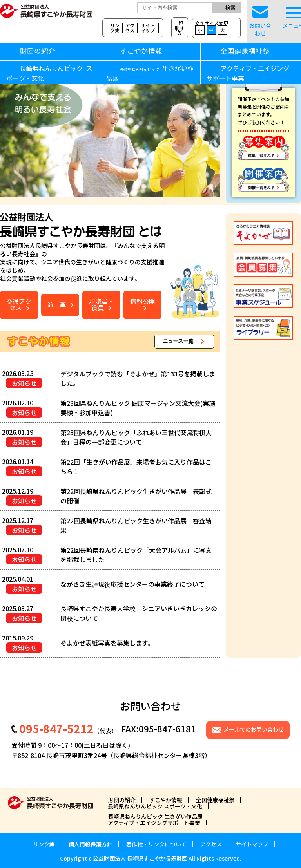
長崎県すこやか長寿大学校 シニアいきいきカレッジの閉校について (139, 613)
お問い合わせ (260, 22)
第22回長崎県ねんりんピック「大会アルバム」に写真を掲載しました (136, 555)
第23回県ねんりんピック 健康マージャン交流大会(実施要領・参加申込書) (138, 408)
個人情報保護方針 (91, 844)
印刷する (180, 28)
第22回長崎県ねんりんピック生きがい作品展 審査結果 (136, 525)
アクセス (130, 28)
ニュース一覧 (178, 341)
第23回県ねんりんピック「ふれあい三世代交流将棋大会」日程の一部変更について (136, 437)
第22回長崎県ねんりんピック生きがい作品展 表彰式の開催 (136, 496)
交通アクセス (19, 305)
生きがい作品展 (150, 74)
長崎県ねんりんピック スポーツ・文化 (49, 74)
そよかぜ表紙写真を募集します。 (107, 643)
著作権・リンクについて (156, 844)
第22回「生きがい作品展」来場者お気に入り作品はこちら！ (136, 467)
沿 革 (56, 305)
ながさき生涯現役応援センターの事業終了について (132, 584)
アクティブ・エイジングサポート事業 (248, 74)
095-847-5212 (56, 729)
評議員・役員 (102, 305)
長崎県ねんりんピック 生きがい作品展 (155, 816)
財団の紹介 (38, 51)
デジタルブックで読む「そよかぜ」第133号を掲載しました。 (138, 378)
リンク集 (115, 28)
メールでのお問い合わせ (254, 729)
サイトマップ (148, 28)
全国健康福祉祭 (245, 51)
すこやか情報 (154, 51)
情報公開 (143, 302)
